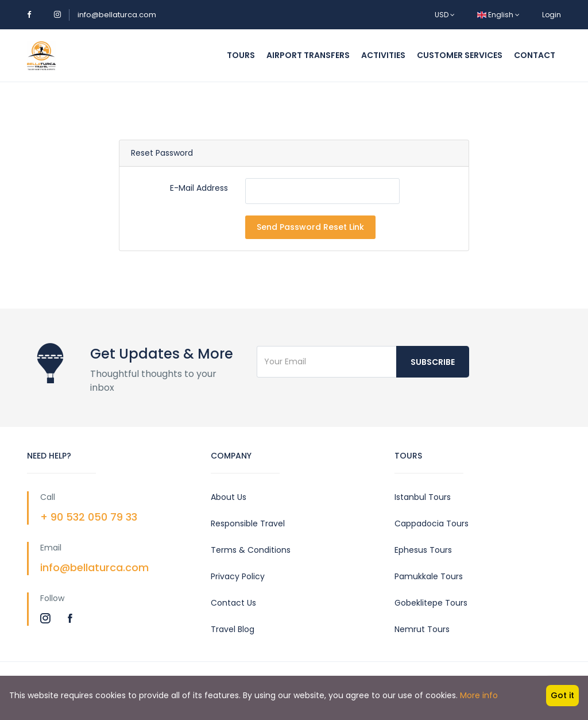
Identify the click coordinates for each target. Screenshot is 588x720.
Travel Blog (233, 629)
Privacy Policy (238, 576)
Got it (562, 695)
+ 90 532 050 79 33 (89, 517)
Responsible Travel (248, 523)
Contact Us (233, 603)
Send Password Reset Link (310, 227)
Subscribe (433, 362)
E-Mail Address (199, 188)
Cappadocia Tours (432, 523)
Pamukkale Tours (429, 576)
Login (552, 15)
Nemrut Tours (422, 629)
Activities (383, 55)
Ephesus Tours (423, 550)
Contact (535, 55)
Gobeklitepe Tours (431, 603)
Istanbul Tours (423, 497)
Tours (241, 55)
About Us (229, 497)
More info (479, 695)
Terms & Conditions (251, 550)
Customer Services (460, 55)
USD (445, 15)
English (498, 15)
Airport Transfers (308, 55)
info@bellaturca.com (117, 15)
